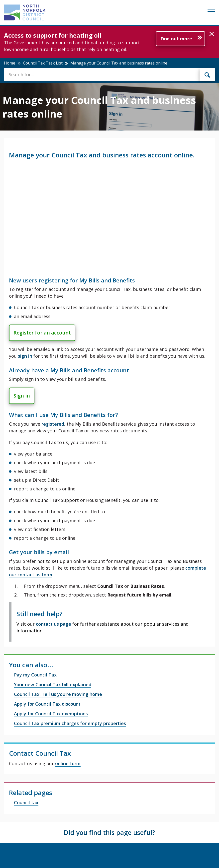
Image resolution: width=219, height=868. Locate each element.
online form (68, 763)
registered (53, 424)
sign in (25, 356)
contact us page (54, 624)
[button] (212, 34)
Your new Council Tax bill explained (53, 684)
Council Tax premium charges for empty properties (70, 723)
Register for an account (42, 333)
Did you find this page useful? (109, 832)
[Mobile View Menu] (211, 10)
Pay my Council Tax (35, 675)
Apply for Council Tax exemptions (51, 714)
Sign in (22, 396)
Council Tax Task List (43, 63)
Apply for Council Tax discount (47, 704)
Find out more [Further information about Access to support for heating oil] (176, 39)
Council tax (26, 802)
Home (10, 63)
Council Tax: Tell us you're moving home (58, 694)
